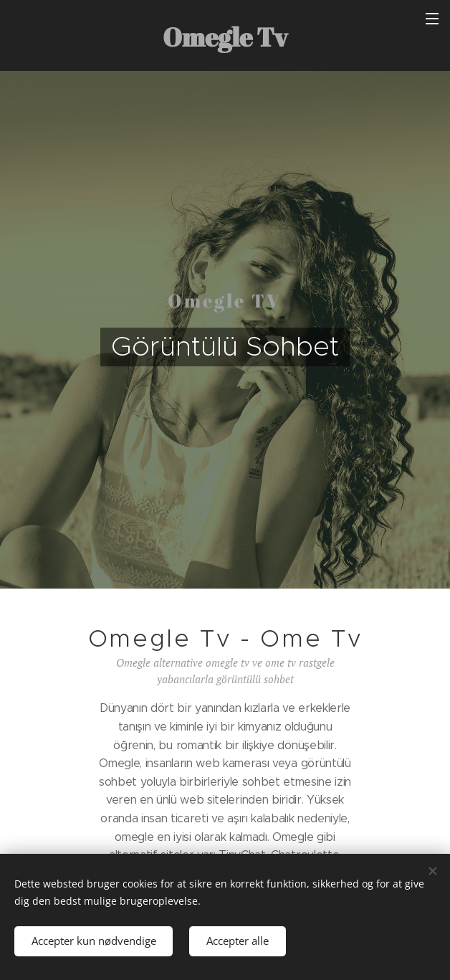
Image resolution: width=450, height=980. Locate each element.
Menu (432, 19)
